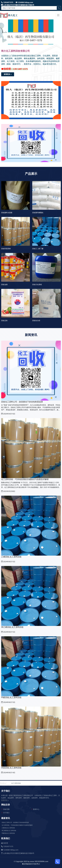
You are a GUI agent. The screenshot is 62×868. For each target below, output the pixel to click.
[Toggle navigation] (58, 15)
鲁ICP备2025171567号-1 (31, 864)
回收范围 (6, 809)
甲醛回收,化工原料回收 (8, 833)
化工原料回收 (16, 783)
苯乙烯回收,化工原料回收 (9, 830)
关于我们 (6, 813)
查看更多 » (8, 74)
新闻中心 (36, 809)
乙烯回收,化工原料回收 (8, 828)
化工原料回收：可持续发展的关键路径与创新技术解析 (17, 825)
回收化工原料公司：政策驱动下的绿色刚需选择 (15, 822)
